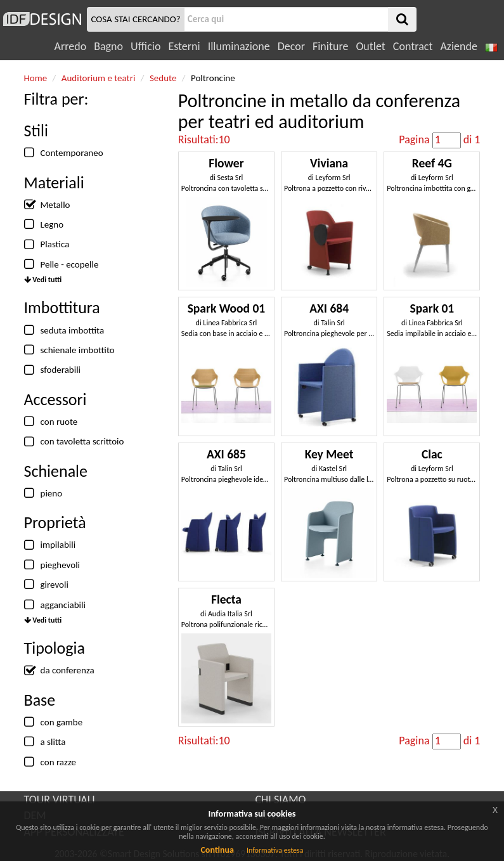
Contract (413, 46)
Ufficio (145, 46)
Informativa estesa (275, 850)
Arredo (71, 46)
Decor (291, 46)
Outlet (370, 46)
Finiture (330, 46)
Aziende (458, 46)
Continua (217, 850)
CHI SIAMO (281, 799)
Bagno (108, 46)
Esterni (184, 46)
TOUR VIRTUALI (60, 799)
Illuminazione (239, 46)
